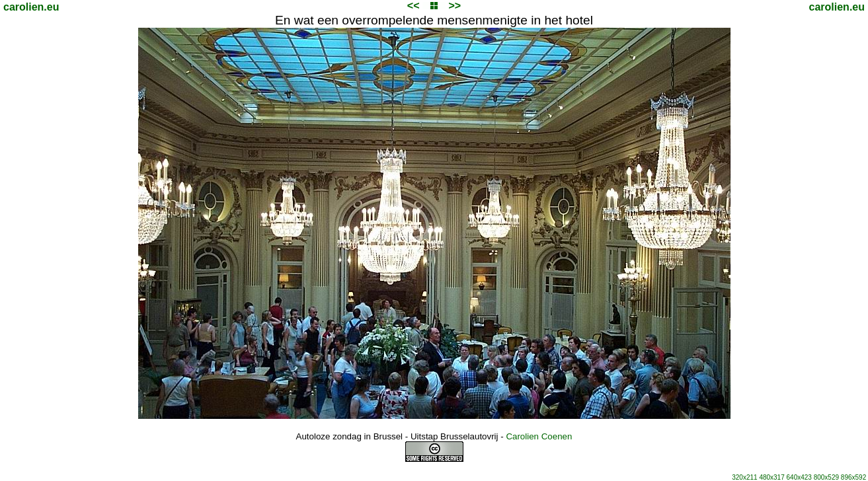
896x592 (853, 477)
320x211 (744, 477)
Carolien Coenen (539, 436)
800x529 (826, 477)
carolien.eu (31, 7)
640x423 (799, 477)
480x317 (771, 477)
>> (454, 6)
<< (414, 6)
